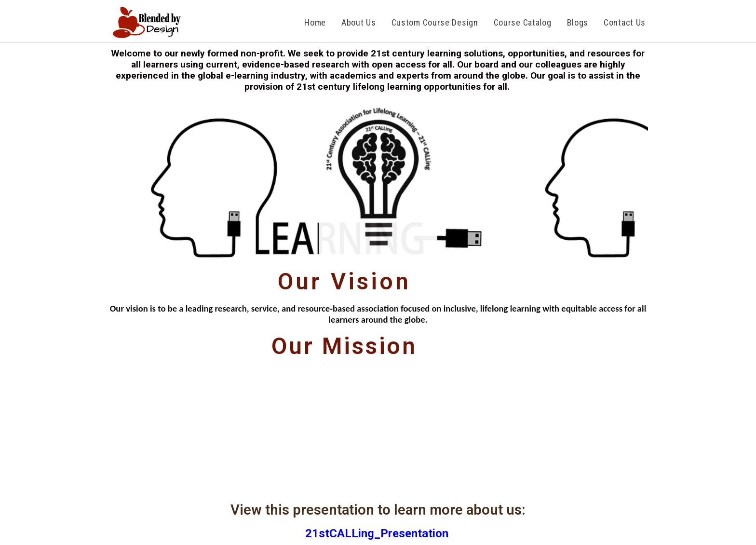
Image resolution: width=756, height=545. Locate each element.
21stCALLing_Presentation (378, 533)
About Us (359, 22)
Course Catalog (523, 22)
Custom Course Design (435, 22)
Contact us (625, 22)
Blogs (578, 22)
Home (315, 22)
